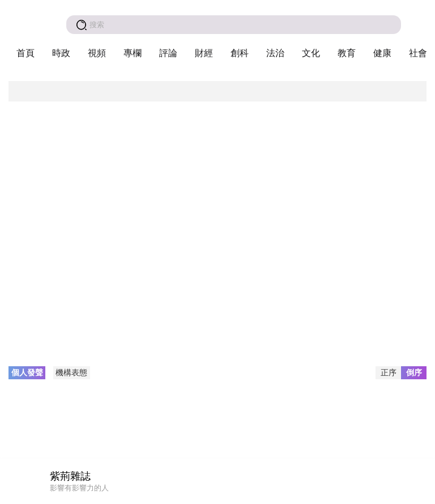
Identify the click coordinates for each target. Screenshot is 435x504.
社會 (418, 53)
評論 (168, 53)
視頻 (97, 53)
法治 (275, 53)
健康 (382, 53)
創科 (240, 53)
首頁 (25, 53)
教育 (347, 53)
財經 (204, 53)
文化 (311, 53)
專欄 (133, 53)
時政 (61, 53)
